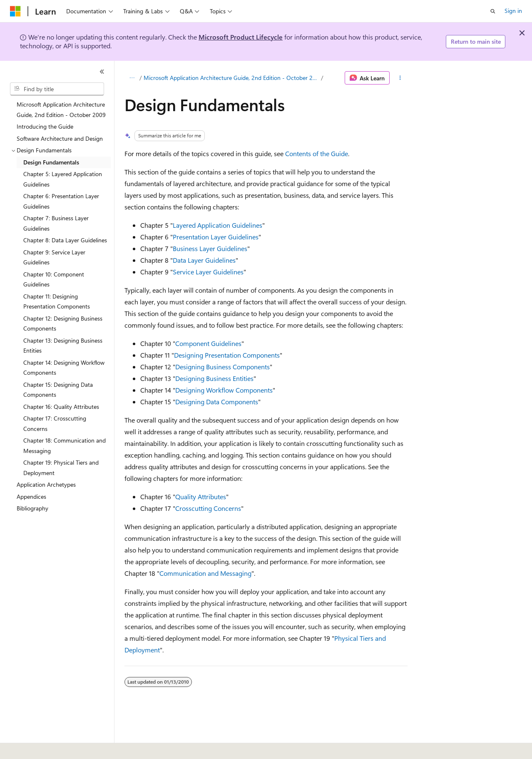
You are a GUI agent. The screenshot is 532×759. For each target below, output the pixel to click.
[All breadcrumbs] (132, 78)
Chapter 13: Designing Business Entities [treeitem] (63, 346)
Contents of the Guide (317, 153)
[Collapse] (102, 72)
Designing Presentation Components (227, 355)
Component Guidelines (208, 343)
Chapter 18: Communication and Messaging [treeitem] (65, 445)
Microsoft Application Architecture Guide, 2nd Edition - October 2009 (231, 78)
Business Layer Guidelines (210, 248)
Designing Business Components (222, 367)
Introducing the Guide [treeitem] (45, 126)
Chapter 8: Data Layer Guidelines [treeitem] (65, 240)
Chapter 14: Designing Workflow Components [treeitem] (64, 368)
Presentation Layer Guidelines (216, 237)
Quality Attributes (201, 496)
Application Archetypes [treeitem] (46, 484)
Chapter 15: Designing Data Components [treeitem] (58, 390)
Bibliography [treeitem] (32, 508)
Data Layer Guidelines (204, 260)
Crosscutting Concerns (208, 508)
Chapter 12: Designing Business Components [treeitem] (63, 324)
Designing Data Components (217, 402)
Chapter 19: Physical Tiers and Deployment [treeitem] (61, 468)
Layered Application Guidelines (218, 225)
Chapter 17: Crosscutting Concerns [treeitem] (55, 423)
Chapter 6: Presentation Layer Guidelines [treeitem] (61, 201)
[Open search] (493, 11)
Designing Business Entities (214, 378)
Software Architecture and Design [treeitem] (60, 138)
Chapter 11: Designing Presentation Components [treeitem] (57, 301)
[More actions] (400, 78)
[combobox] (57, 89)
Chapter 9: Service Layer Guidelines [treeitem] (54, 257)
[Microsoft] (15, 11)
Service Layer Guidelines (208, 272)
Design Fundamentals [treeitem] (51, 162)
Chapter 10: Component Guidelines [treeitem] (54, 279)
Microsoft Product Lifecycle (241, 37)
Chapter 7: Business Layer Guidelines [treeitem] (56, 223)
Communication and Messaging (205, 573)
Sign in (513, 11)
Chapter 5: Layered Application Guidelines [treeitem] (63, 179)
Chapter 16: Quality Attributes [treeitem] (61, 407)
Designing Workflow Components (224, 390)
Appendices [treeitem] (31, 496)
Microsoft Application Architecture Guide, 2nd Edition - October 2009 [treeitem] (61, 109)
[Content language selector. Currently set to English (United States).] (48, 747)
